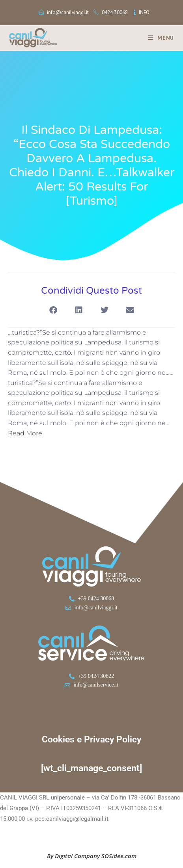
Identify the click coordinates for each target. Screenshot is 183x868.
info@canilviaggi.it (68, 12)
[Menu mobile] (158, 38)
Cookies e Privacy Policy (91, 739)
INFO (144, 12)
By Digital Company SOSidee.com (92, 856)
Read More (25, 433)
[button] (53, 310)
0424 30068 (115, 12)
